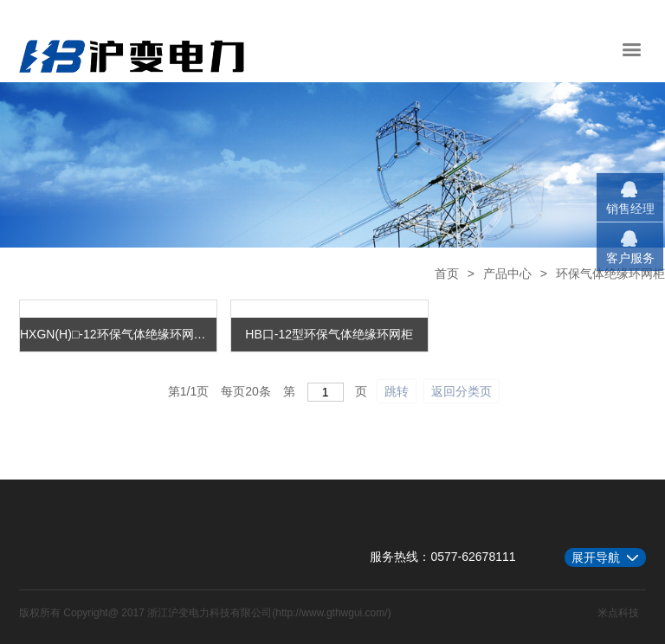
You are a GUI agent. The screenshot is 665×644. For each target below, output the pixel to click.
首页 (447, 274)
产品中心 (507, 274)
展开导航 (596, 557)
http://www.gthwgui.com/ (331, 613)
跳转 (397, 391)
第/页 (188, 391)
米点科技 (618, 613)
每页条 (246, 391)
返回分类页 (462, 391)
